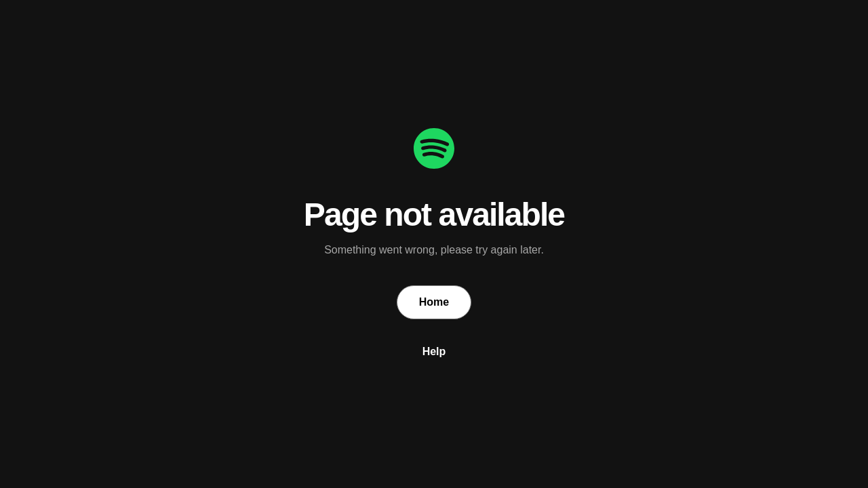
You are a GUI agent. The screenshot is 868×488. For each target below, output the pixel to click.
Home (434, 302)
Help (434, 351)
